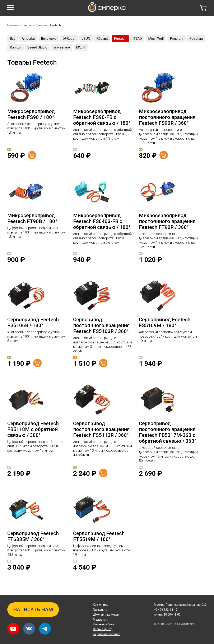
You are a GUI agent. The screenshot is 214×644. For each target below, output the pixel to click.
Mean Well (156, 39)
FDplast (102, 39)
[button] (10, 8)
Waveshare (62, 47)
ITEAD (137, 39)
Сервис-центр (103, 629)
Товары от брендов (34, 25)
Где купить (100, 610)
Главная (13, 25)
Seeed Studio (37, 47)
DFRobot (69, 39)
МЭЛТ (81, 47)
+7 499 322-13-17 (166, 610)
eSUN (86, 39)
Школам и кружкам (106, 615)
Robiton (15, 47)
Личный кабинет (104, 624)
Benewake (49, 39)
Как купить (101, 605)
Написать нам (33, 610)
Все (13, 39)
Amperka (28, 39)
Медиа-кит (101, 620)
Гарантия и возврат (106, 634)
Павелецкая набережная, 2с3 (180, 605)
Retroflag (196, 39)
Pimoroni (176, 39)
